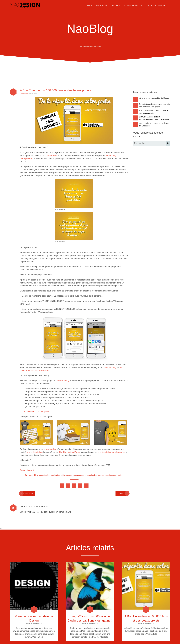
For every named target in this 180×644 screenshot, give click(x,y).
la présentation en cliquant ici (111, 452)
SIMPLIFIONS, (102, 6)
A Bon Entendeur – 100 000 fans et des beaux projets (55, 90)
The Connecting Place (69, 452)
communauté (51, 155)
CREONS (116, 6)
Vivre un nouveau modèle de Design (34, 618)
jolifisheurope (24, 93)
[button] (168, 143)
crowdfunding (63, 381)
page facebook (111, 475)
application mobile (58, 475)
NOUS (90, 6)
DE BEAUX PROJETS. (156, 6)
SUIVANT (123, 493)
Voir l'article (38, 637)
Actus (31, 475)
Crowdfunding (109, 367)
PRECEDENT (27, 493)
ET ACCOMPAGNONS (134, 6)
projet (120, 475)
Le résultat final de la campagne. (35, 412)
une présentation (35, 452)
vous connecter (37, 512)
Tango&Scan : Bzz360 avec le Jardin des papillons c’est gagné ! (90, 618)
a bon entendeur (44, 475)
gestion (101, 475)
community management (76, 475)
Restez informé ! (28, 470)
